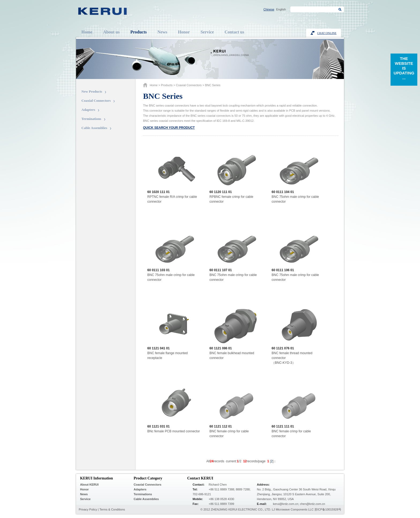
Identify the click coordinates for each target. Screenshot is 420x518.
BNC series (213, 85)
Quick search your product (169, 128)
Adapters (88, 110)
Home (87, 32)
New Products (92, 91)
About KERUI (89, 485)
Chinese (269, 9)
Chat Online (327, 33)
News (162, 32)
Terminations (91, 119)
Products (139, 32)
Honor (184, 32)
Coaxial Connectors (96, 101)
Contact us (234, 32)
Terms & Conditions (112, 509)
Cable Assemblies (94, 128)
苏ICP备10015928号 (328, 509)
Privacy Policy (88, 509)
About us (111, 32)
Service (207, 32)
